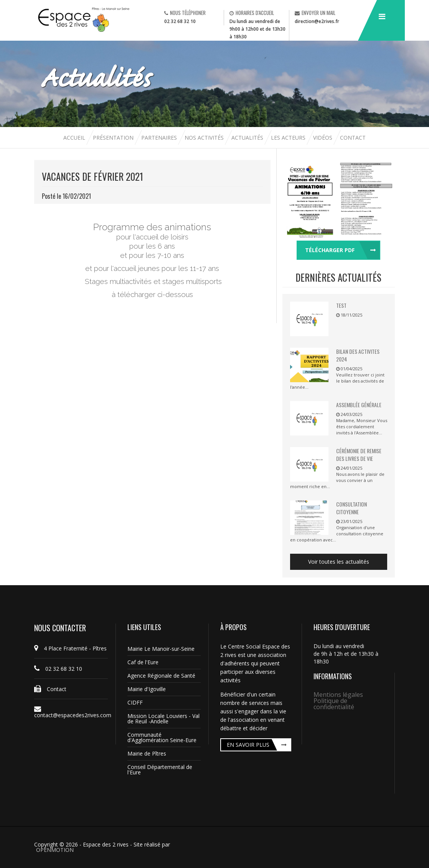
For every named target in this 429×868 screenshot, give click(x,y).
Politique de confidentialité (334, 704)
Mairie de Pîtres (147, 753)
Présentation (113, 138)
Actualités (248, 138)
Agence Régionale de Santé (161, 676)
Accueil (75, 138)
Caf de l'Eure (143, 662)
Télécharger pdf (330, 250)
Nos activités (205, 138)
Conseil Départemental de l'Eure (160, 770)
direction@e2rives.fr (317, 21)
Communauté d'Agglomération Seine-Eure (162, 737)
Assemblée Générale (359, 405)
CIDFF (135, 702)
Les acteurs (289, 138)
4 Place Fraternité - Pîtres (70, 648)
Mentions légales (338, 695)
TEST (341, 305)
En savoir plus (248, 745)
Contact (353, 138)
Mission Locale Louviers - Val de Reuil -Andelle (163, 719)
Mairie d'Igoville (147, 689)
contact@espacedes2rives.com (71, 712)
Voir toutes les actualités (339, 562)
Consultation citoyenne (351, 508)
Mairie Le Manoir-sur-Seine (161, 649)
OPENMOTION (55, 850)
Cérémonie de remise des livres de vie (359, 455)
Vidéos (323, 138)
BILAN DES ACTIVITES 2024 (358, 355)
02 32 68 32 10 (180, 21)
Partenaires (160, 138)
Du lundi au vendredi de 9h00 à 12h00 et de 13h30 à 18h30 (257, 29)
